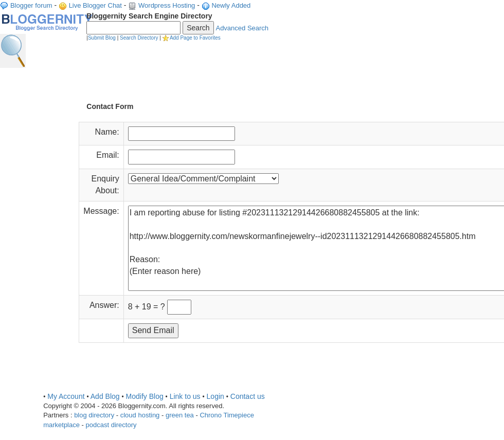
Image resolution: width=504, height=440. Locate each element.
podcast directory (111, 425)
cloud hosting (140, 415)
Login (215, 396)
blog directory (94, 415)
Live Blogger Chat (95, 5)
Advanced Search (242, 28)
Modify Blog (145, 396)
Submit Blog (102, 38)
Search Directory (139, 38)
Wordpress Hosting (167, 5)
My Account (66, 396)
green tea (180, 415)
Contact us (248, 396)
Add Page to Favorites (195, 38)
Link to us (185, 396)
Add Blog (105, 396)
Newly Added (231, 5)
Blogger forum (31, 5)
